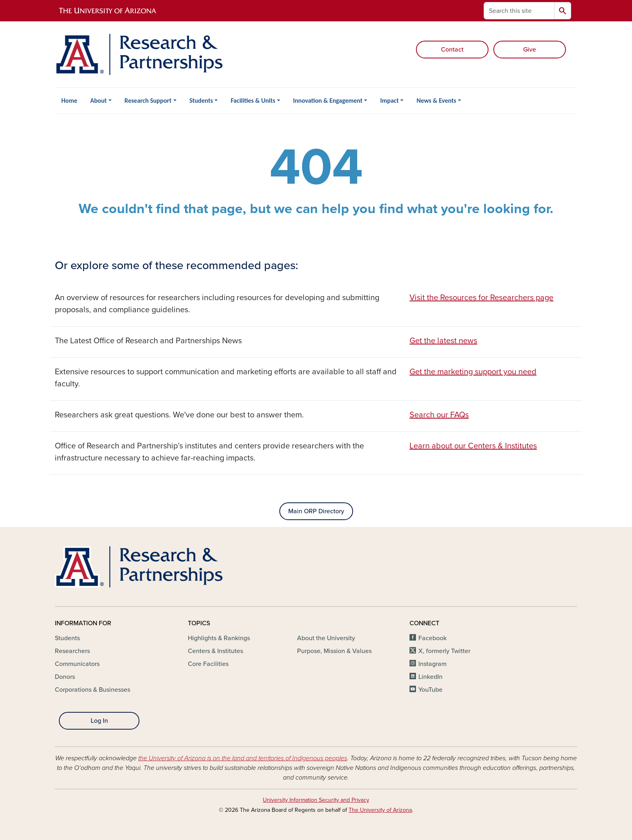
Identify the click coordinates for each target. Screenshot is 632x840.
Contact (452, 50)
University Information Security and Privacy (316, 800)
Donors (65, 677)
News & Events (436, 101)
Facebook (432, 638)
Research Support (148, 101)
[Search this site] (519, 11)
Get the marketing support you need (473, 372)
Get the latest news (443, 341)
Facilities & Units (253, 101)
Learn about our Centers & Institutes (473, 446)
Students (201, 101)
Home (69, 101)
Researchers (72, 651)
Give (530, 50)
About (99, 101)
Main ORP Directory (316, 511)
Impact (389, 101)
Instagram (432, 664)
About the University (326, 638)
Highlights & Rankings (219, 638)
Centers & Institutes (215, 651)
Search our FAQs (439, 415)
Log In (99, 721)
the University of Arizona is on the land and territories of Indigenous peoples (243, 758)
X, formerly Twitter (444, 651)
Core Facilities (208, 664)
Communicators (77, 664)
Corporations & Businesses (93, 690)
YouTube (430, 690)
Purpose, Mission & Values (334, 651)
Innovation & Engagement (328, 101)
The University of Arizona (380, 810)
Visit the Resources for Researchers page (481, 298)
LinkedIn (430, 677)
